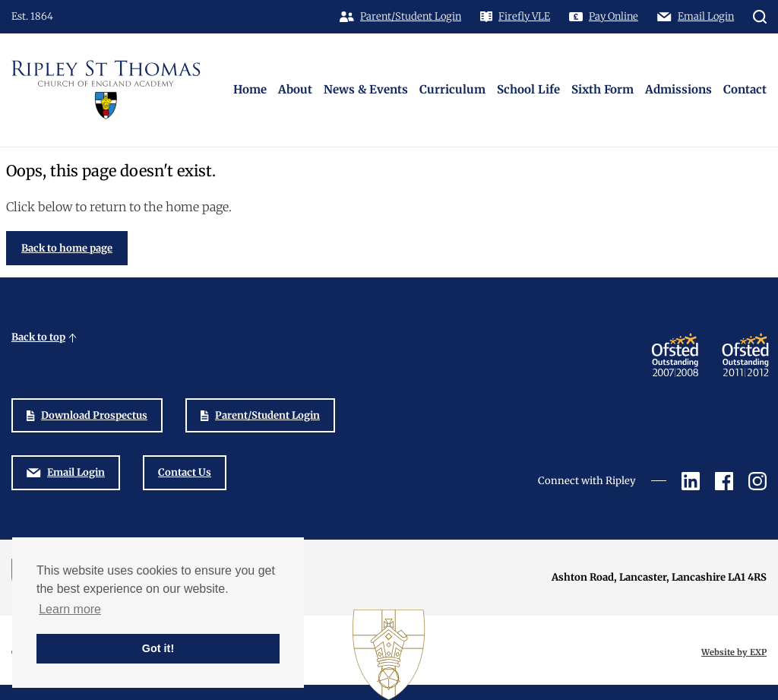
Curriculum (452, 89)
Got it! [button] (158, 648)
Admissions (678, 89)
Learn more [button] (70, 609)
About (295, 89)
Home (250, 89)
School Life (528, 89)
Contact (745, 89)
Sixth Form (602, 89)
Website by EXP (734, 652)
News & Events (366, 89)
